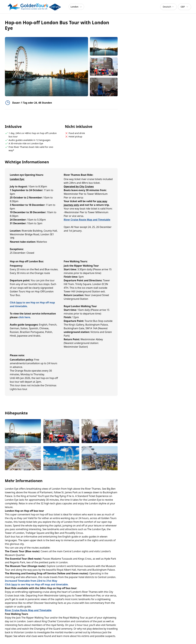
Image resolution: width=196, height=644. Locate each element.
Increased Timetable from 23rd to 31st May (31, 581)
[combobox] (168, 7)
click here (24, 317)
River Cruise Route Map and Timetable (87, 220)
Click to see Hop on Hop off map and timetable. (37, 584)
